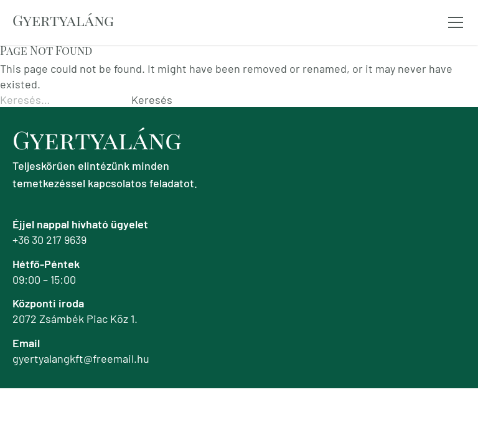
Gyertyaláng (63, 20)
